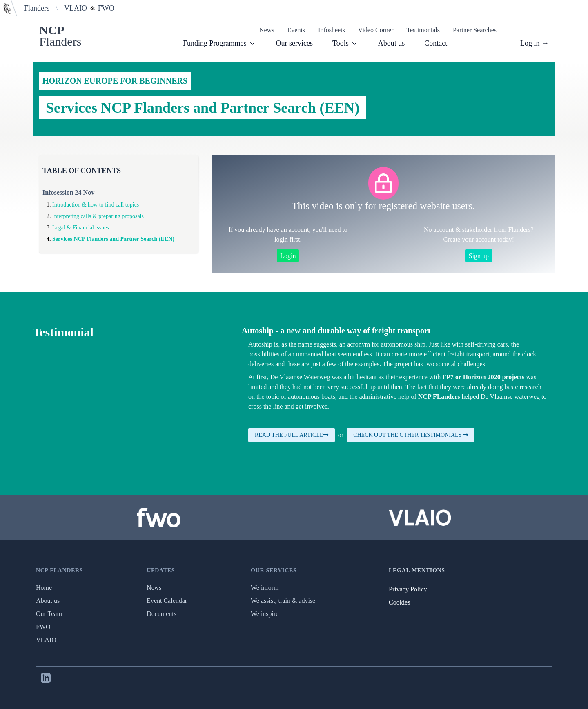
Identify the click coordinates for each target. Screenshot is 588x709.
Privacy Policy (408, 589)
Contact (436, 43)
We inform (265, 588)
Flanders (37, 8)
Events (296, 30)
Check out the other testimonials (411, 435)
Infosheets (332, 30)
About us (392, 43)
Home (44, 588)
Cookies (399, 602)
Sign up (479, 256)
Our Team (49, 614)
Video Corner (376, 30)
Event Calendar (167, 601)
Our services (294, 43)
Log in (535, 43)
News (267, 30)
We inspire (265, 614)
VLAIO (76, 8)
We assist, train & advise (283, 601)
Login (288, 256)
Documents (161, 614)
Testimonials (423, 30)
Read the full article (292, 435)
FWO (106, 8)
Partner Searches (475, 30)
